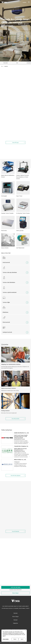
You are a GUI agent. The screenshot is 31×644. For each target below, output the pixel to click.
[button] (3, 42)
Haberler (15, 623)
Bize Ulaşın (15, 617)
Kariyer (16, 620)
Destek (16, 613)
